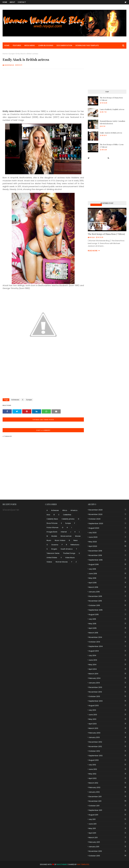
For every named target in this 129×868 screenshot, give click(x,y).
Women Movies (62, 562)
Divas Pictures (52, 523)
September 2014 (108, 646)
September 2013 (108, 701)
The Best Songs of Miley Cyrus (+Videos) (112, 146)
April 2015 (108, 628)
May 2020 (108, 542)
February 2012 (108, 787)
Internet (64, 532)
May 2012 (108, 774)
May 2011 (108, 828)
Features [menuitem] (17, 45)
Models (54, 536)
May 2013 (108, 719)
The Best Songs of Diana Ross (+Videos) (111, 99)
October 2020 (108, 519)
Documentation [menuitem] (64, 45)
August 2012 (108, 760)
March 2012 (108, 783)
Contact (22, 2)
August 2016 (108, 564)
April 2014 (108, 669)
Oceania (55, 545)
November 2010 (108, 851)
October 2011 (108, 806)
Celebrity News (52, 519)
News (76, 540)
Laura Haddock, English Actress (112, 109)
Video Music (70, 558)
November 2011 (108, 801)
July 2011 (108, 819)
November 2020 (108, 514)
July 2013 (108, 710)
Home (5, 2)
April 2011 (108, 833)
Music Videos (96, 205)
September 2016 (108, 560)
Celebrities (67, 515)
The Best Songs (69, 553)
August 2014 (108, 651)
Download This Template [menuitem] (87, 45)
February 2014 (108, 678)
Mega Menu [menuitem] (30, 45)
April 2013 (108, 724)
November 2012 (108, 746)
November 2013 (108, 692)
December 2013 (108, 687)
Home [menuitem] (7, 45)
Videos (49, 562)
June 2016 (108, 574)
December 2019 (108, 551)
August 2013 (108, 706)
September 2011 (108, 810)
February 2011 (108, 842)
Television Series (53, 553)
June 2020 (108, 537)
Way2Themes (62, 864)
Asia (48, 515)
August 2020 (108, 528)
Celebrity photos (68, 519)
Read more (93, 251)
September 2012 (108, 756)
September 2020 (108, 523)
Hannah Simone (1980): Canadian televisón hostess (112, 122)
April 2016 (108, 583)
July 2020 (108, 533)
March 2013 (108, 728)
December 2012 (108, 742)
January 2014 (108, 683)
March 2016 (108, 587)
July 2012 (108, 765)
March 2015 (108, 633)
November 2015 (108, 601)
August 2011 (108, 815)
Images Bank (52, 532)
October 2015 (108, 605)
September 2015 (108, 610)
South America (67, 549)
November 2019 (108, 555)
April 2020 (108, 546)
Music (49, 540)
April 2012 (108, 778)
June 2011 (108, 824)
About (12, 2)
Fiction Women (52, 527)
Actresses (15, 400)
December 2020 (108, 510)
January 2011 (108, 847)
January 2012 (108, 792)
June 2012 (108, 769)
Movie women (66, 536)
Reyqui (92, 237)
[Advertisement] (43, 90)
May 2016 (108, 578)
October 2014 (108, 642)
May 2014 (108, 665)
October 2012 (108, 751)
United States (52, 558)
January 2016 (108, 592)
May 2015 (108, 624)
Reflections (75, 545)
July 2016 (108, 569)
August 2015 (108, 614)
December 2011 (108, 797)
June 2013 (108, 715)
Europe (12, 54)
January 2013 (108, 737)
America (74, 510)
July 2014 (108, 655)
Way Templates (83, 864)
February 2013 (108, 733)
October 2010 (108, 856)
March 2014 (108, 674)
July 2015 (108, 619)
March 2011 (108, 838)
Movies (78, 536)
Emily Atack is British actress (111, 133)
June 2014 (108, 660)
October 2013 (108, 696)
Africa (65, 510)
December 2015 (108, 596)
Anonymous (9, 65)
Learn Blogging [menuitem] (46, 45)
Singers (54, 549)
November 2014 (108, 637)
